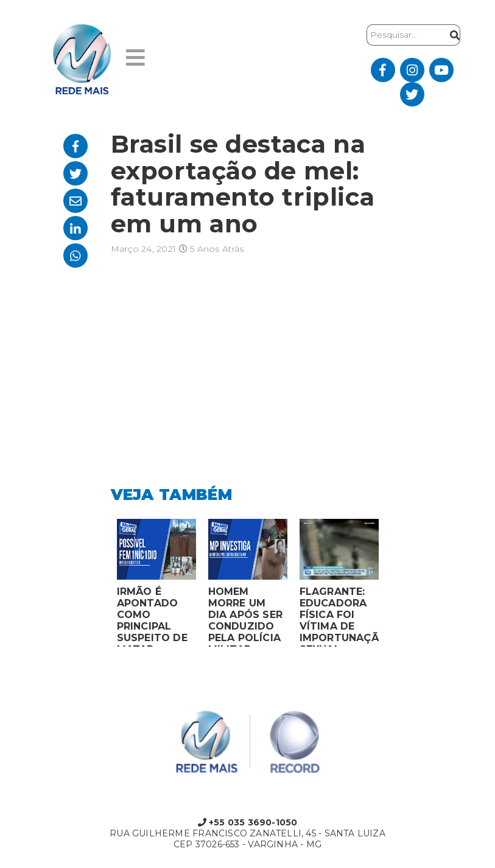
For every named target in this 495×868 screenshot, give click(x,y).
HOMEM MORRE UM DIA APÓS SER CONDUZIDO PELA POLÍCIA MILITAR (246, 616)
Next (394, 586)
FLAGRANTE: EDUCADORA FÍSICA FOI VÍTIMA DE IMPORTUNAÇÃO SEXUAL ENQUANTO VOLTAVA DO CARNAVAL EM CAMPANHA (339, 616)
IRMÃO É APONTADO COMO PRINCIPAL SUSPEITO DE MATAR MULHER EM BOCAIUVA (152, 616)
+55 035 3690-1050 (248, 822)
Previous (102, 586)
